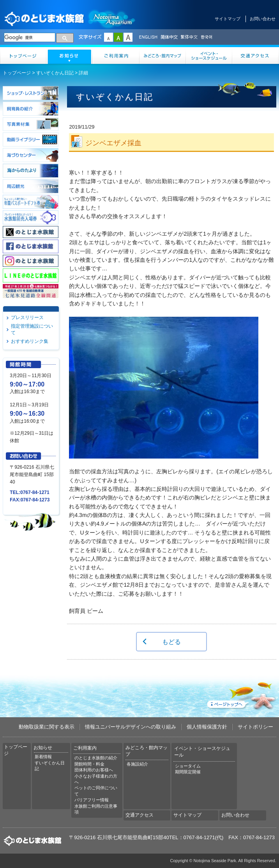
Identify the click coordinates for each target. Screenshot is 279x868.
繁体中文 (189, 37)
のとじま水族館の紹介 (96, 758)
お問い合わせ (263, 19)
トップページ (23, 56)
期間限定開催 (188, 772)
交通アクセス (255, 56)
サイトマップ (228, 19)
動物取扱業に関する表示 (47, 727)
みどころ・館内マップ (163, 56)
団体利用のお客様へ (94, 770)
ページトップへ (241, 694)
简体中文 (169, 37)
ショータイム (188, 766)
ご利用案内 (116, 56)
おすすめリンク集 (30, 341)
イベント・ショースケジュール (209, 56)
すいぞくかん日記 (55, 73)
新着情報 (43, 757)
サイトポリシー (255, 727)
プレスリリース (27, 318)
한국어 (207, 37)
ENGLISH (148, 37)
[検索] (30, 37)
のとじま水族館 (70, 19)
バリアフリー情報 (92, 800)
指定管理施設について (32, 329)
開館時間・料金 (89, 764)
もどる (171, 642)
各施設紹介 (137, 764)
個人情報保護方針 (207, 727)
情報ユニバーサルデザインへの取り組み (131, 727)
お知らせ (70, 56)
